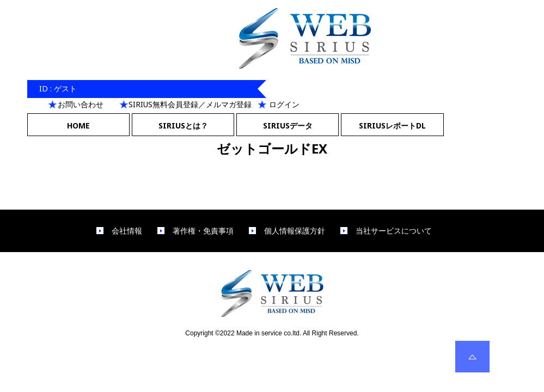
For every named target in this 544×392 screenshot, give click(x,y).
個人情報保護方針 (295, 231)
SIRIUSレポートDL (392, 125)
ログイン (284, 104)
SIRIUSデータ (288, 125)
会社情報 (127, 231)
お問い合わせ (81, 104)
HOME (78, 125)
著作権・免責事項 (203, 231)
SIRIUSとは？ (183, 125)
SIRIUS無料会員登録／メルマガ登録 (190, 104)
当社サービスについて (394, 231)
